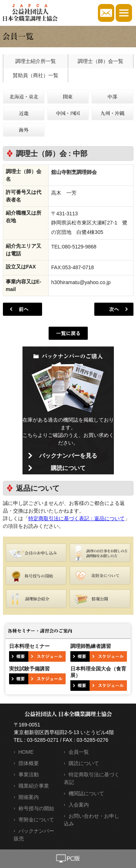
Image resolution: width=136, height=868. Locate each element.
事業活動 (29, 775)
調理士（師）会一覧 (100, 61)
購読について (68, 468)
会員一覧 (79, 752)
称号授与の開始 (36, 808)
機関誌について (86, 793)
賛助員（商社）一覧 (36, 75)
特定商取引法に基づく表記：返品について (77, 518)
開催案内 (29, 797)
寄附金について (36, 820)
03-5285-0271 (43, 740)
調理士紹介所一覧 (36, 61)
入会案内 (79, 805)
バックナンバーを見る (68, 456)
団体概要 (29, 763)
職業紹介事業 (34, 786)
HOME (26, 752)
